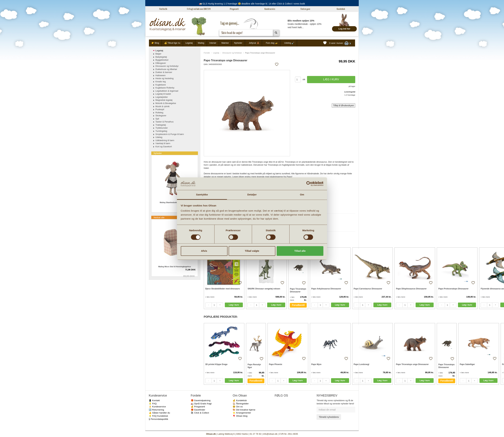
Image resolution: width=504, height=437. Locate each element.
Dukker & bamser (164, 72)
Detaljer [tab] (252, 195)
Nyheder (238, 43)
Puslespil (160, 109)
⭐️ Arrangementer (242, 413)
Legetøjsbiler (162, 97)
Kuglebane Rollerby (165, 88)
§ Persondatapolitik (158, 419)
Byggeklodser (162, 60)
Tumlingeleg (161, 131)
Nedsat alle (159, 218)
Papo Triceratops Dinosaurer (298, 290)
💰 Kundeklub (240, 400)
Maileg (201, 43)
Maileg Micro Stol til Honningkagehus (175, 267)
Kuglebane (161, 85)
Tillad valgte (252, 251)
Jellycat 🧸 (254, 43)
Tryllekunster (162, 128)
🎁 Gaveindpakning (201, 400)
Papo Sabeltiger (467, 364)
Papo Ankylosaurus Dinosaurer (326, 289)
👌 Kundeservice (157, 407)
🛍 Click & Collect (200, 413)
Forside (207, 53)
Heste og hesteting (164, 78)
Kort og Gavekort (164, 147)
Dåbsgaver (161, 63)
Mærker (225, 43)
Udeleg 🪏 (289, 43)
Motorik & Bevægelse (166, 103)
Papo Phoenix (276, 364)
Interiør (213, 43)
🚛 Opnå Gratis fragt (201, 404)
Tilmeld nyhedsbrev (329, 417)
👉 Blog (155, 43)
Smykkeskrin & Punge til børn (170, 134)
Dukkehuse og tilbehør (166, 69)
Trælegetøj (161, 125)
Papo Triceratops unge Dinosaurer (412, 364)
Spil (157, 119)
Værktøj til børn (163, 143)
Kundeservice (270, 9)
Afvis (204, 251)
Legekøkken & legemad (167, 91)
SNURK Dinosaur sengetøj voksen (264, 289)
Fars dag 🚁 (272, 43)
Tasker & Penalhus (164, 122)
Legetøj (189, 43)
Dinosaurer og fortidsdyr (232, 53)
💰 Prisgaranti (198, 407)
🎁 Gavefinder (198, 410)
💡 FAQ (153, 404)
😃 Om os (238, 407)
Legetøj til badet (163, 94)
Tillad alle (300, 251)
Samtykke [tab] (202, 195)
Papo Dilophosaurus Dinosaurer (411, 289)
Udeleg (159, 137)
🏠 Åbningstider (241, 404)
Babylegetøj (161, 57)
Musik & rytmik (163, 106)
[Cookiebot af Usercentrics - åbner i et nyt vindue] (309, 184)
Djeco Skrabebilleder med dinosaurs (223, 289)
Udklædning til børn (165, 140)
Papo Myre (316, 364)
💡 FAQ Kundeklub (158, 416)
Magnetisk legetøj (164, 100)
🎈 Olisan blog (240, 416)
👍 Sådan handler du (159, 413)
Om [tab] (302, 195)
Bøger (158, 54)
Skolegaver (161, 116)
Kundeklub (341, 9)
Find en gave (305, 9)
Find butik (163, 9)
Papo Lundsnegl (361, 364)
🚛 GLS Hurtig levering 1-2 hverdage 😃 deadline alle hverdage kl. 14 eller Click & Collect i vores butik (252, 4)
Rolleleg (159, 113)
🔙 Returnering (156, 410)
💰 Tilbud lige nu (172, 43)
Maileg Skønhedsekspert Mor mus (175, 202)
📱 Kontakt (154, 400)
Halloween (161, 75)
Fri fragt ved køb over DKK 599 (199, 9)
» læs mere (210, 297)
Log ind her (344, 29)
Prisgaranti (234, 9)
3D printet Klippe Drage (216, 364)
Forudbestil (298, 305)
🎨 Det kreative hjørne (244, 410)
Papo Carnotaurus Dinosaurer (368, 289)
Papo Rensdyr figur (254, 366)
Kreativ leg (161, 82)
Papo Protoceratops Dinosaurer (453, 289)
